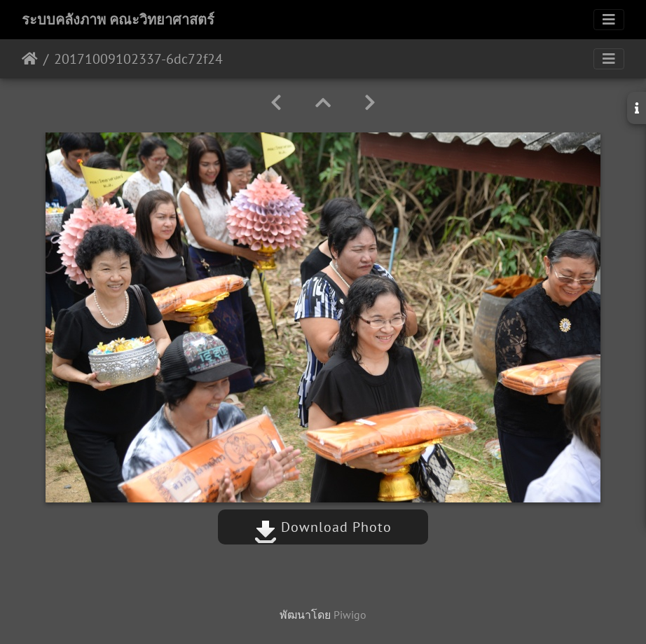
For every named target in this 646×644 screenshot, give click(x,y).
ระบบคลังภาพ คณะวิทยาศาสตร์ (118, 20)
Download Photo (323, 527)
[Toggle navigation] (609, 20)
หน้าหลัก (30, 59)
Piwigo (350, 615)
